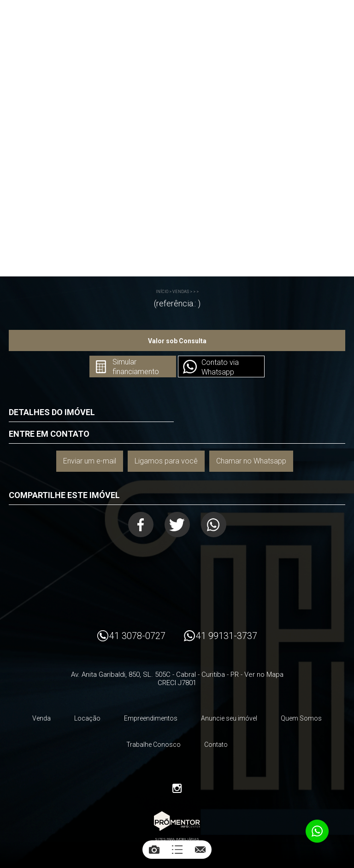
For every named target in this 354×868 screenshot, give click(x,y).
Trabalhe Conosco (153, 745)
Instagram (177, 788)
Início (162, 292)
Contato (216, 745)
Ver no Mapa (264, 674)
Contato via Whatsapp (220, 367)
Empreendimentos (151, 718)
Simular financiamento (136, 367)
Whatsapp (214, 525)
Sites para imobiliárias (177, 839)
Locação (87, 718)
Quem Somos (301, 718)
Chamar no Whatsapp (251, 461)
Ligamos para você (166, 461)
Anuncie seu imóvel (229, 718)
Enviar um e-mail (90, 461)
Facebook (141, 525)
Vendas (181, 292)
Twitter (177, 525)
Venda (41, 718)
